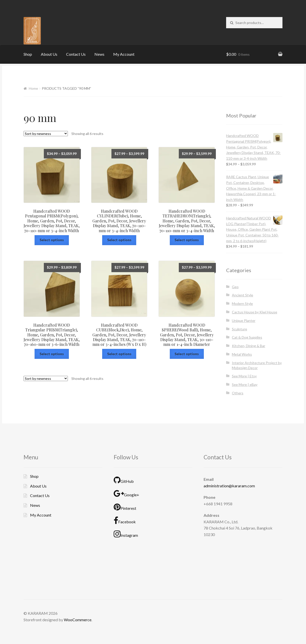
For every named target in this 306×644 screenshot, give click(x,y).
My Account (124, 54)
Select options (52, 240)
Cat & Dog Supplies (247, 337)
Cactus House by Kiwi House (255, 312)
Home (33, 88)
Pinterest (125, 507)
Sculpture (240, 329)
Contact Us (76, 54)
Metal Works (242, 354)
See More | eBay (245, 384)
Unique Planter (244, 321)
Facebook (125, 521)
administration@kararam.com (229, 486)
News (99, 54)
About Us (49, 54)
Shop (28, 54)
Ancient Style (243, 295)
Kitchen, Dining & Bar (249, 346)
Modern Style (242, 304)
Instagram (126, 534)
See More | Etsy (244, 376)
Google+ (126, 494)
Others (238, 393)
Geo (235, 287)
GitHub (124, 480)
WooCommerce (78, 620)
